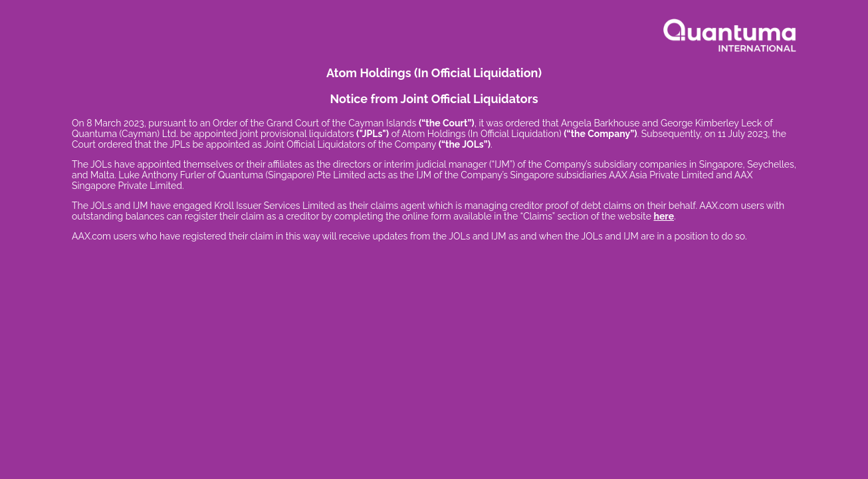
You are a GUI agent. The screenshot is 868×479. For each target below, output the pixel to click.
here (664, 216)
